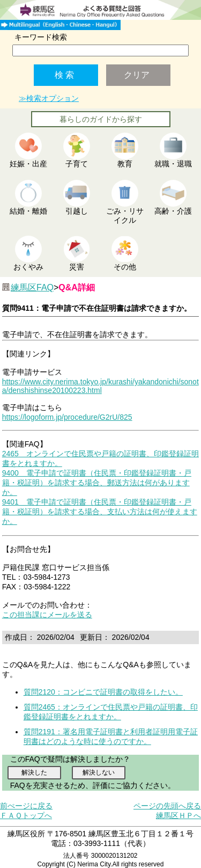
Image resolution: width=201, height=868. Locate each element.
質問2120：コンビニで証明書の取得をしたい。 (103, 692)
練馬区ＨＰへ (178, 815)
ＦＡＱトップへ (26, 815)
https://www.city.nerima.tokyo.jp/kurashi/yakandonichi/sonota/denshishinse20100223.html (100, 386)
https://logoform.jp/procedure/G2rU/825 (67, 417)
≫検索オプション (49, 98)
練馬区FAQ (32, 287)
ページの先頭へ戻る (167, 806)
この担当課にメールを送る (47, 615)
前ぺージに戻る (26, 806)
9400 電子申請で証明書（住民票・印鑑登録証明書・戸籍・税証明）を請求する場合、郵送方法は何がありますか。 (97, 483)
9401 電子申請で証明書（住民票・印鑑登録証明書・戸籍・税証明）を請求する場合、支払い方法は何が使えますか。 (100, 512)
